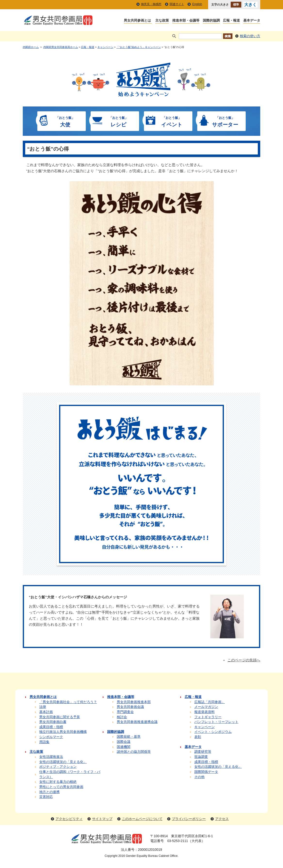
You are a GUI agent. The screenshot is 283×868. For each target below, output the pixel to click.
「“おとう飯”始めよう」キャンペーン (138, 47)
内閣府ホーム (31, 47)
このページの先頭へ (244, 660)
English (197, 4)
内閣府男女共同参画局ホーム (61, 47)
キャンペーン (105, 47)
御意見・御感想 (151, 4)
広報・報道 (88, 47)
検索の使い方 (250, 36)
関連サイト (177, 4)
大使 (65, 121)
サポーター (225, 121)
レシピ (118, 121)
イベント (172, 121)
